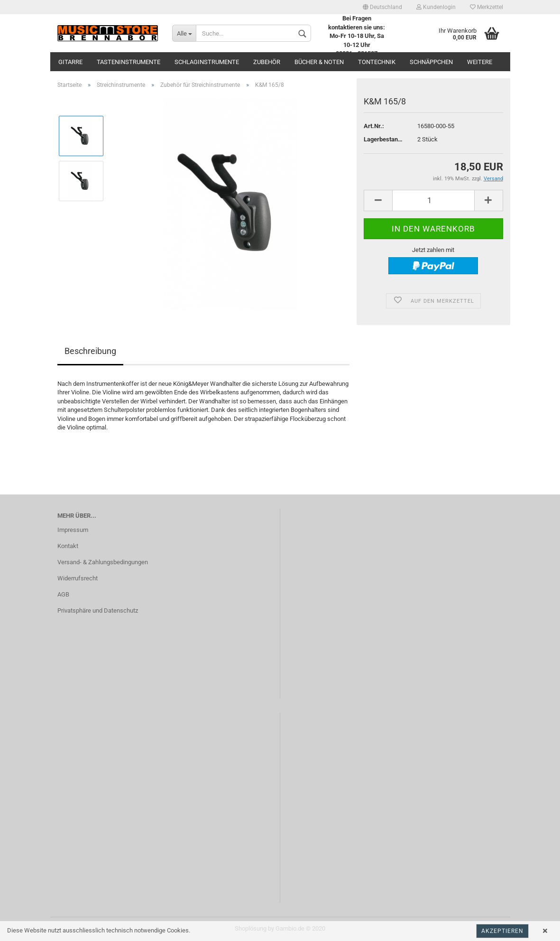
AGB (63, 594)
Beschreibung (90, 351)
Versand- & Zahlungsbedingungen (103, 562)
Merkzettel (487, 7)
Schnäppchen (431, 62)
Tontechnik (377, 62)
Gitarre (70, 62)
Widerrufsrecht (78, 578)
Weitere (480, 62)
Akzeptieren (502, 931)
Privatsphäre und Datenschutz (98, 610)
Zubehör (267, 62)
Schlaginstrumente (207, 62)
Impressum (73, 530)
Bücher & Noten (319, 62)
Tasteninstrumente (129, 62)
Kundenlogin (436, 7)
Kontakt (68, 546)
